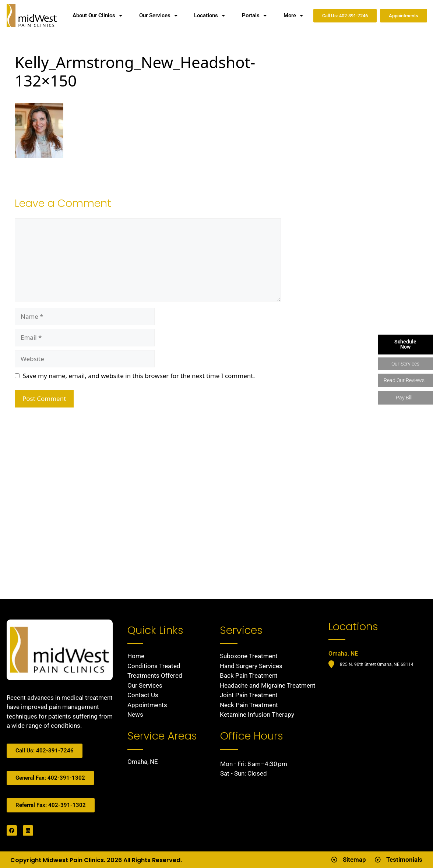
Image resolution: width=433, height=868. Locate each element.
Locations (210, 15)
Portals (254, 15)
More (293, 15)
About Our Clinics (97, 15)
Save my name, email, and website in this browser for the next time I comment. (139, 376)
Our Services (158, 15)
